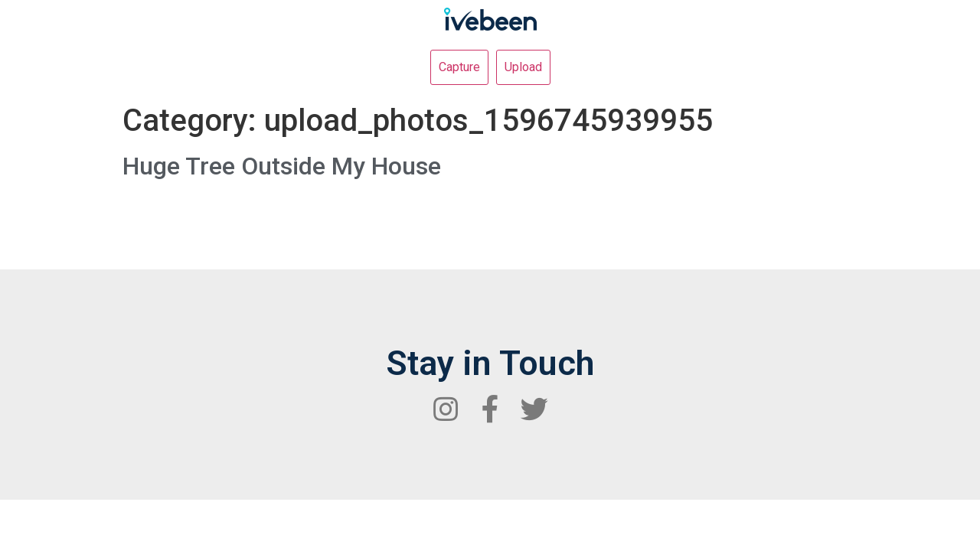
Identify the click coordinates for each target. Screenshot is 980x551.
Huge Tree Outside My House (282, 166)
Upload (523, 67)
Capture (459, 67)
